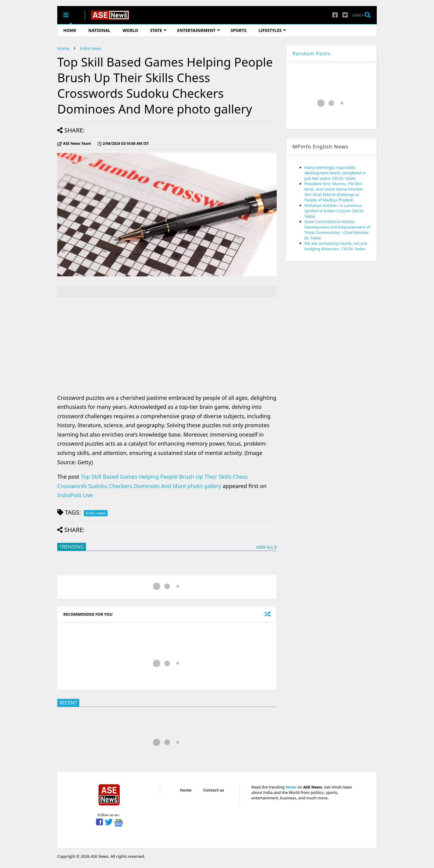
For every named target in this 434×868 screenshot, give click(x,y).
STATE (158, 30)
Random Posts (311, 53)
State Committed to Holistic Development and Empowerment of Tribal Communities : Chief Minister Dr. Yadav (337, 230)
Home (63, 48)
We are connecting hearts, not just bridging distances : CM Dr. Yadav (336, 246)
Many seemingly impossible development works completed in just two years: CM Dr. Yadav (335, 173)
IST (123, 143)
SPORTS (238, 30)
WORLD (130, 30)
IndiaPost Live (75, 495)
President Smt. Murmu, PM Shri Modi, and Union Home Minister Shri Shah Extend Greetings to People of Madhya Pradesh (334, 192)
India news (91, 48)
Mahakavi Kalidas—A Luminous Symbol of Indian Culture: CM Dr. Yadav (334, 211)
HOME (70, 30)
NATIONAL (99, 30)
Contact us (214, 790)
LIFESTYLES (272, 30)
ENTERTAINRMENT (199, 30)
